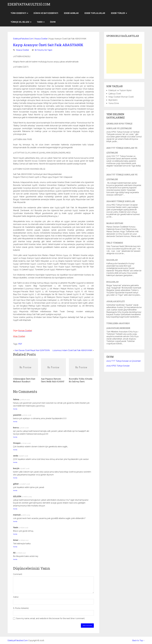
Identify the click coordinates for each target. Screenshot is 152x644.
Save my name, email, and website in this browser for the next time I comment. (51, 618)
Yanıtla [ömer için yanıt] (15, 547)
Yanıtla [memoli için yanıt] (15, 521)
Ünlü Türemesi (115, 243)
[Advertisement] (124, 59)
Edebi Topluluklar (95, 13)
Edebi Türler (118, 13)
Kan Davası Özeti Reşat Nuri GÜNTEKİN (32, 350)
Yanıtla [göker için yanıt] (15, 490)
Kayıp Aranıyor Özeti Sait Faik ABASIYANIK (48, 45)
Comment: (18, 574)
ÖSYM (53, 22)
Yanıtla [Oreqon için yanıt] (15, 450)
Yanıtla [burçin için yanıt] (15, 478)
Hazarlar (112, 260)
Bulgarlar (112, 282)
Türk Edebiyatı (18, 13)
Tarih (40, 22)
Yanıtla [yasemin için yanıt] (15, 422)
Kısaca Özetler (41, 39)
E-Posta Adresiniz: (21, 608)
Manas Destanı (115, 223)
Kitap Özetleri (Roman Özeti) (121, 97)
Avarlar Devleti (116, 301)
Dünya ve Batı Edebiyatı (46, 13)
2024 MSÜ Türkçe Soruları (121, 201)
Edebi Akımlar (71, 13)
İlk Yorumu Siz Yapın (44, 50)
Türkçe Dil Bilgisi (20, 22)
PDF (20, 344)
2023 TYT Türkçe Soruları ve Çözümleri (123, 361)
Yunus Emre (114, 103)
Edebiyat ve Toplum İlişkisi (120, 90)
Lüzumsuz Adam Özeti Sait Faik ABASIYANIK (72, 350)
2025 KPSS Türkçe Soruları (118, 366)
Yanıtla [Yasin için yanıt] (15, 534)
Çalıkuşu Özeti (115, 94)
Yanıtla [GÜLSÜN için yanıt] (15, 509)
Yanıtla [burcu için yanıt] (15, 437)
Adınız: (16, 597)
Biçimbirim (113, 100)
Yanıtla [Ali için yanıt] (15, 559)
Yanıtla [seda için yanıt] (15, 462)
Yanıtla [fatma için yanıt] (15, 409)
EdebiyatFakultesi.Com (29, 4)
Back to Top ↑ (138, 640)
